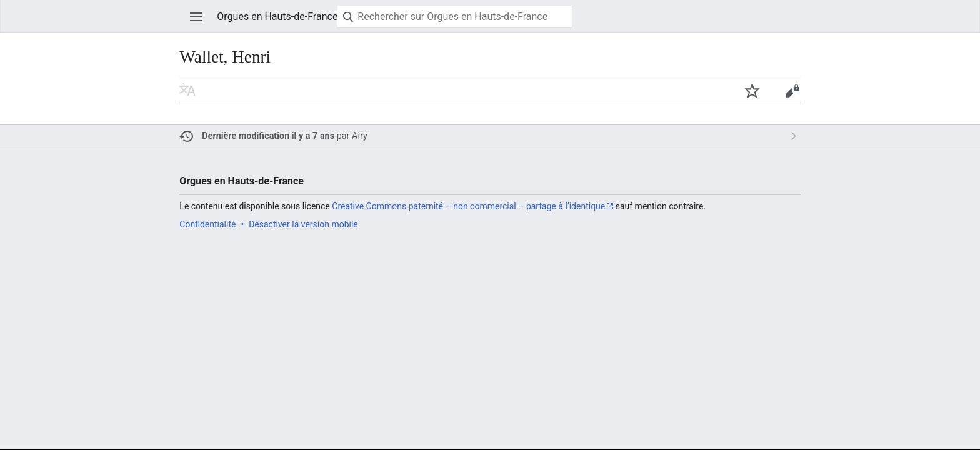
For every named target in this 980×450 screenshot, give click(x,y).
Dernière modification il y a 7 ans (268, 136)
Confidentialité (207, 224)
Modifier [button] (792, 90)
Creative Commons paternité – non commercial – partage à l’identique (468, 206)
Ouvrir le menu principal (196, 17)
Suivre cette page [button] (752, 90)
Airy (360, 136)
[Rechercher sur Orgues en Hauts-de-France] (455, 17)
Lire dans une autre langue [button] (187, 90)
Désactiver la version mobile (303, 224)
